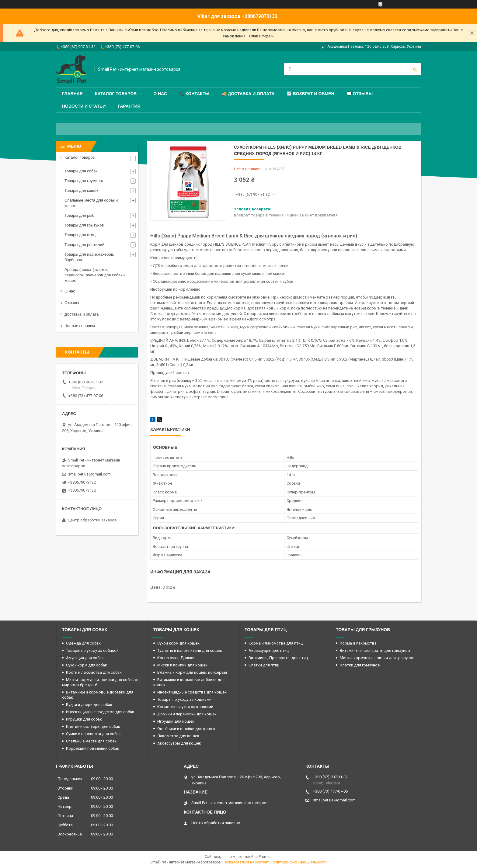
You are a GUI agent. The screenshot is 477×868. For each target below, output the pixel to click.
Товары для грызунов (84, 225)
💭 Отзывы (360, 94)
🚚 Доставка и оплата (248, 94)
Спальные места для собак (91, 741)
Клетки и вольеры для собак (93, 726)
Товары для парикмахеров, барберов (89, 257)
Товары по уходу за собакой (92, 650)
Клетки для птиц (264, 665)
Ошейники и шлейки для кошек (186, 729)
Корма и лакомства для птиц (276, 643)
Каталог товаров (116, 94)
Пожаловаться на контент (246, 862)
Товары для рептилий (84, 245)
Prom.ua (266, 857)
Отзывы (72, 303)
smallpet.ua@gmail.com (89, 474)
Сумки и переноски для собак (93, 734)
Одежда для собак (83, 643)
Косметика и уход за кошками (185, 707)
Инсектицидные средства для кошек (192, 692)
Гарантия (129, 106)
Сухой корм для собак (87, 665)
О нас (160, 94)
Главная (72, 94)
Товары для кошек (81, 190)
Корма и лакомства (358, 643)
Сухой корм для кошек (178, 643)
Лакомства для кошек (178, 736)
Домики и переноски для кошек (187, 714)
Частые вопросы (80, 326)
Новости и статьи (84, 106)
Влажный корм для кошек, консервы (192, 672)
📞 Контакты (194, 94)
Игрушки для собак (84, 719)
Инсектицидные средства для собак (100, 712)
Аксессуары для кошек (179, 743)
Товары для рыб (79, 215)
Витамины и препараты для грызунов (375, 650)
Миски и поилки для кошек (182, 665)
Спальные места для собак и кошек (91, 203)
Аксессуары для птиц (269, 650)
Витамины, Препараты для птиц (278, 658)
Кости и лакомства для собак (94, 672)
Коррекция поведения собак (93, 748)
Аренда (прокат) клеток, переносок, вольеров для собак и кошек (95, 275)
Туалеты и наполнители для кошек (190, 650)
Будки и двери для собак (89, 705)
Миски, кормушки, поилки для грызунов (377, 658)
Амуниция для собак (85, 658)
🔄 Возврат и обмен (310, 94)
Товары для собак (81, 171)
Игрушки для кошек (176, 721)
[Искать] (415, 69)
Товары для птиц (80, 235)
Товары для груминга (84, 181)
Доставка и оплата (82, 314)
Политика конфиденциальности (299, 862)
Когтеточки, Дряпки (176, 658)
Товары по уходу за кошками (184, 699)
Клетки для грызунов (360, 665)
